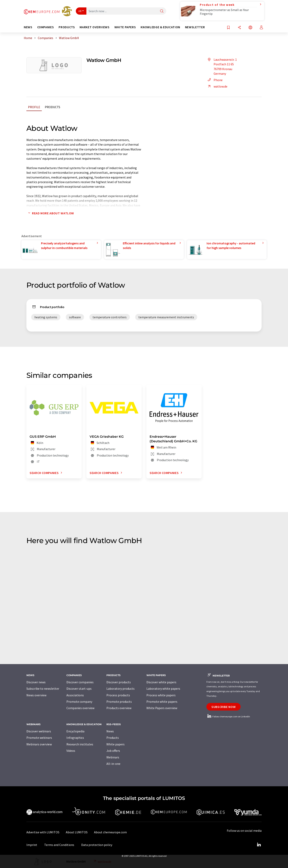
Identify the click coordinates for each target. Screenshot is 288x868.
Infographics (75, 738)
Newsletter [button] (195, 27)
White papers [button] (125, 27)
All (80, 11)
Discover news (36, 682)
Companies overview (80, 708)
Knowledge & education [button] (160, 27)
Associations (75, 695)
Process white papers (161, 695)
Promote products (119, 702)
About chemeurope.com (110, 832)
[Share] (239, 28)
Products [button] (67, 27)
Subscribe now (223, 707)
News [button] (28, 27)
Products (52, 107)
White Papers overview (162, 708)
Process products (118, 695)
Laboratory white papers (163, 689)
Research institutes (80, 744)
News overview (36, 695)
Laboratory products (120, 689)
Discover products (119, 682)
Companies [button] (46, 27)
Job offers (113, 751)
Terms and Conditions (59, 845)
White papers (115, 744)
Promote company (79, 702)
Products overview (119, 708)
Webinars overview (39, 744)
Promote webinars (39, 738)
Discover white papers (161, 682)
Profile (34, 107)
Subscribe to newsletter (43, 689)
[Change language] (250, 28)
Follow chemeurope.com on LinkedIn (228, 716)
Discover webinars (39, 731)
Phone (214, 80)
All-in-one (113, 764)
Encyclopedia (75, 731)
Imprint (32, 845)
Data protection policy (97, 845)
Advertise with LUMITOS (43, 832)
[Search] (162, 11)
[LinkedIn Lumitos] (259, 845)
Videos (71, 751)
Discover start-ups (79, 689)
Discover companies (80, 682)
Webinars (113, 757)
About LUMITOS (77, 832)
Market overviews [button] (94, 27)
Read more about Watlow (50, 213)
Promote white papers (162, 702)
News (110, 731)
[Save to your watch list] (228, 28)
